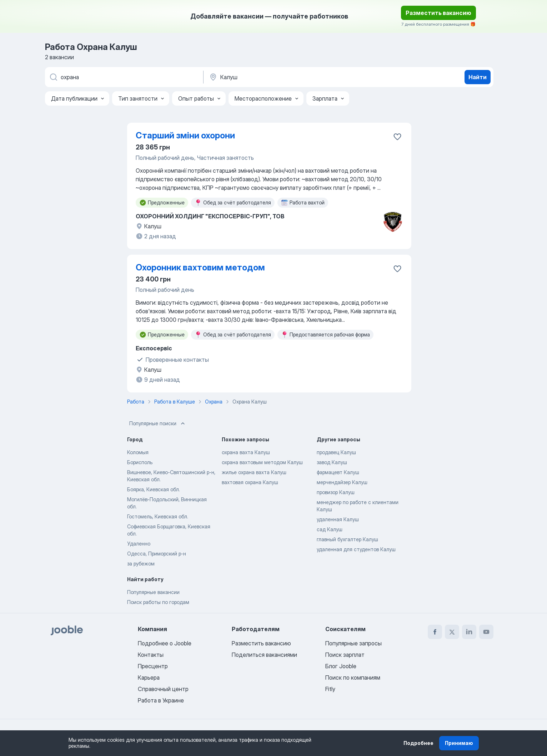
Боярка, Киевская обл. (154, 489)
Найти (478, 77)
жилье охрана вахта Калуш (254, 472)
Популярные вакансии (153, 592)
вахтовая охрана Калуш (250, 482)
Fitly (330, 689)
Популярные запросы (353, 643)
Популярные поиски (158, 423)
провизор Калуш (336, 492)
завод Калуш (332, 462)
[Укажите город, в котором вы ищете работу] (283, 77)
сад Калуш (330, 529)
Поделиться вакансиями (264, 655)
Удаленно (139, 544)
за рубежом (141, 564)
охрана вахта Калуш (246, 452)
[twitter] (452, 632)
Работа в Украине (161, 700)
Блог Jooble (341, 666)
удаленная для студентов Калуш (356, 549)
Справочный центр (163, 689)
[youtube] (486, 632)
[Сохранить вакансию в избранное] (397, 137)
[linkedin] (469, 632)
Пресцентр (153, 666)
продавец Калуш (336, 452)
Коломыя (138, 452)
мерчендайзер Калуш (342, 482)
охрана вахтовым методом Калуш (262, 462)
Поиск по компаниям (353, 678)
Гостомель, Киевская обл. (158, 516)
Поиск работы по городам (158, 602)
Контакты (151, 655)
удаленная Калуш (338, 519)
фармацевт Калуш (338, 472)
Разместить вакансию (438, 13)
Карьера (149, 678)
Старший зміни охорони (185, 135)
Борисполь (140, 462)
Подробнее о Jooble (165, 643)
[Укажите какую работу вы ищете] (124, 77)
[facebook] (435, 632)
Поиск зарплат (345, 655)
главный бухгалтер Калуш (347, 539)
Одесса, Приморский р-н (157, 554)
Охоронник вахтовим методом (200, 267)
